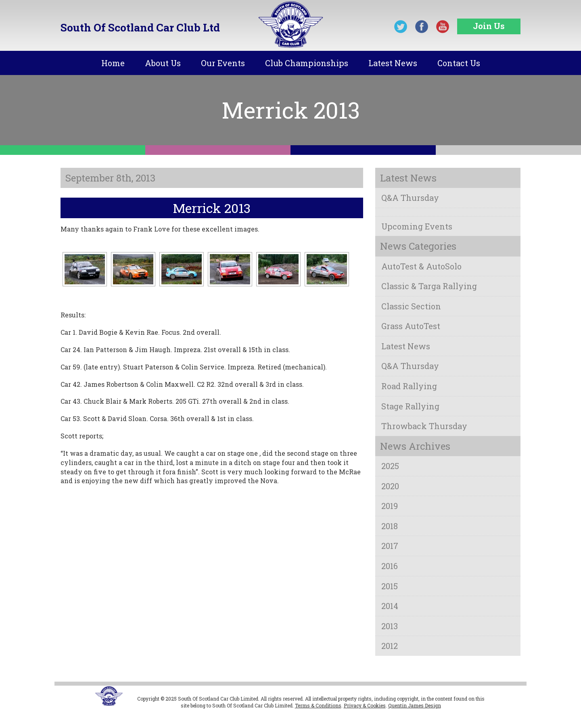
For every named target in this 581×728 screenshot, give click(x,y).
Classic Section (411, 306)
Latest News (393, 63)
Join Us (489, 26)
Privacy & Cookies (365, 705)
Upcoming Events (417, 226)
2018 (390, 526)
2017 (390, 546)
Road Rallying (409, 386)
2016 (390, 566)
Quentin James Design (415, 705)
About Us (163, 63)
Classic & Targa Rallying (429, 286)
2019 (390, 506)
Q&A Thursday (410, 198)
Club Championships (307, 63)
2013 (390, 626)
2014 (390, 606)
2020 (390, 486)
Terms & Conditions (318, 705)
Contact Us (459, 63)
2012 (390, 646)
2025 (390, 466)
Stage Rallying (410, 406)
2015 (390, 586)
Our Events (223, 63)
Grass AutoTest (411, 326)
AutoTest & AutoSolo (421, 266)
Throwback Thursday (424, 426)
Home (113, 63)
